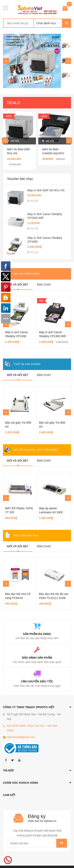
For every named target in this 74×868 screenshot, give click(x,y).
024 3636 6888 (16, 726)
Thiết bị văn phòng (27, 364)
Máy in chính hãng (27, 274)
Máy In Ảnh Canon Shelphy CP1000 (45, 240)
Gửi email (62, 843)
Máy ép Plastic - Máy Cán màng (36, 450)
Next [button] (68, 61)
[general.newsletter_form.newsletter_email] (37, 843)
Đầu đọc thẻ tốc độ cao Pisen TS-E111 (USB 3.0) (54, 598)
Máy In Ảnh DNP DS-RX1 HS (46, 190)
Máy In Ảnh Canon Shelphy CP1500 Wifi (45, 216)
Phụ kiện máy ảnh (26, 536)
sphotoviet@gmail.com (21, 737)
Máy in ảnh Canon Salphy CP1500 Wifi (53, 153)
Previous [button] (6, 61)
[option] (37, 61)
